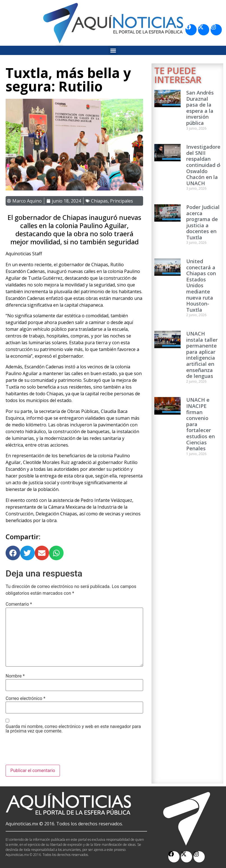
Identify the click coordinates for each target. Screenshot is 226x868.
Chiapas (99, 201)
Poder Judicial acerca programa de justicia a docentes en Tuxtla (203, 222)
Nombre (15, 676)
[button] (113, 50)
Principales (122, 201)
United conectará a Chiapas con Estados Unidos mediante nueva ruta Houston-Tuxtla (201, 285)
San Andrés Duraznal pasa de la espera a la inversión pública (200, 108)
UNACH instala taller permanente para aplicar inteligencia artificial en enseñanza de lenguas (202, 355)
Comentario (19, 604)
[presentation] (48, 751)
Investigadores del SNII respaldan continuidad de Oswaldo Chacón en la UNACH (205, 165)
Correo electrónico (25, 699)
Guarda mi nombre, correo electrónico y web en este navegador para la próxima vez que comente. (73, 729)
